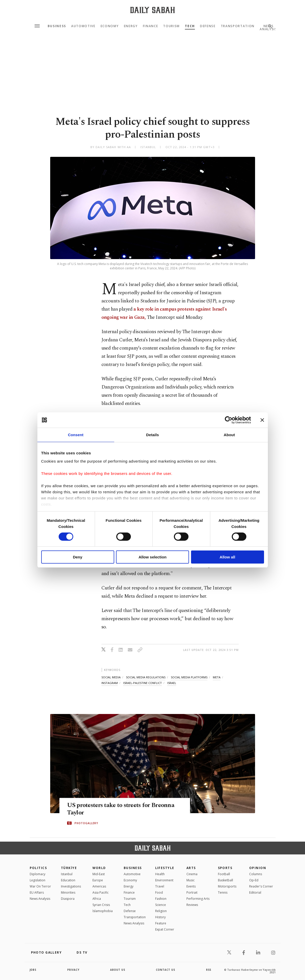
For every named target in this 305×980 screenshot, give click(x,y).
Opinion (258, 868)
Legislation (38, 880)
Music (191, 880)
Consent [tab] (76, 435)
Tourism (171, 26)
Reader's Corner (261, 886)
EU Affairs (37, 892)
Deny (78, 557)
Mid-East (99, 874)
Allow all (228, 557)
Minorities (68, 892)
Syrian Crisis (101, 905)
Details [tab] (153, 435)
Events (191, 886)
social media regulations (146, 677)
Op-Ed (254, 880)
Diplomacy (38, 874)
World (99, 868)
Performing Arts (198, 899)
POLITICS (38, 868)
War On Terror (40, 886)
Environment (164, 880)
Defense (208, 26)
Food (159, 892)
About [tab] (229, 435)
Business (57, 26)
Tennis (223, 892)
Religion (161, 911)
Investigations (71, 886)
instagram (110, 683)
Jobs (33, 970)
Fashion (161, 899)
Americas (99, 886)
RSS (209, 970)
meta (217, 677)
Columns (256, 874)
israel (172, 683)
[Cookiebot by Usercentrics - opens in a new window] (229, 420)
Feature (161, 923)
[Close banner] (262, 420)
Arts (191, 868)
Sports (225, 868)
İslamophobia (103, 911)
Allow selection (152, 557)
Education (68, 880)
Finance (151, 26)
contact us (166, 970)
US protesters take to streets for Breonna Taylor (124, 809)
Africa (97, 899)
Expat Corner (165, 929)
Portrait (192, 892)
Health (160, 874)
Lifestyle (165, 868)
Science (161, 905)
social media (111, 677)
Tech (190, 26)
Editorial (255, 892)
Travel (160, 886)
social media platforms (189, 677)
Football (224, 874)
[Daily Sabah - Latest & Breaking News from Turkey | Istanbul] (152, 10)
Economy (110, 26)
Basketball (225, 880)
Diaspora (68, 899)
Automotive (83, 26)
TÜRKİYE (69, 868)
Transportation (238, 26)
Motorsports (227, 886)
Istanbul (67, 874)
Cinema (192, 874)
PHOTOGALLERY (86, 823)
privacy (73, 970)
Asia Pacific (101, 892)
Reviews (192, 905)
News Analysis (40, 899)
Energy (131, 26)
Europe (98, 880)
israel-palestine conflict (143, 683)
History (160, 917)
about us (118, 970)
